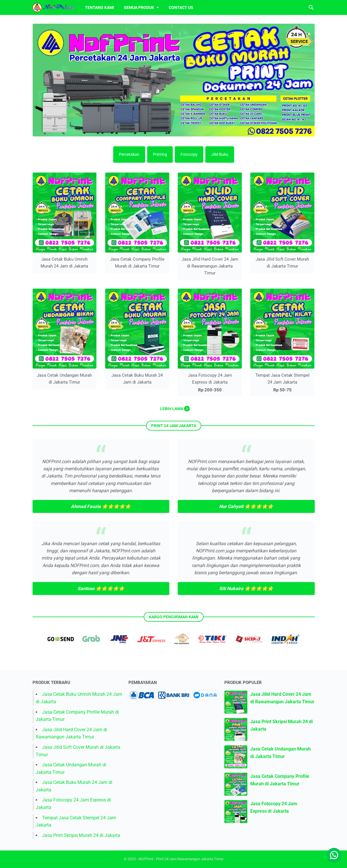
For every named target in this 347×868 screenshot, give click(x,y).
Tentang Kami (99, 7)
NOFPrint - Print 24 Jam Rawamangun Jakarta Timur (181, 859)
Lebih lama (175, 409)
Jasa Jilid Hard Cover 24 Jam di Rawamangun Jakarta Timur (210, 266)
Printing (160, 154)
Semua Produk (139, 7)
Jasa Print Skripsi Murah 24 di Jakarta (81, 835)
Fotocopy (189, 154)
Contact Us (181, 7)
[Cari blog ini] (311, 7)
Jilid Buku (220, 154)
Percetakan (129, 154)
